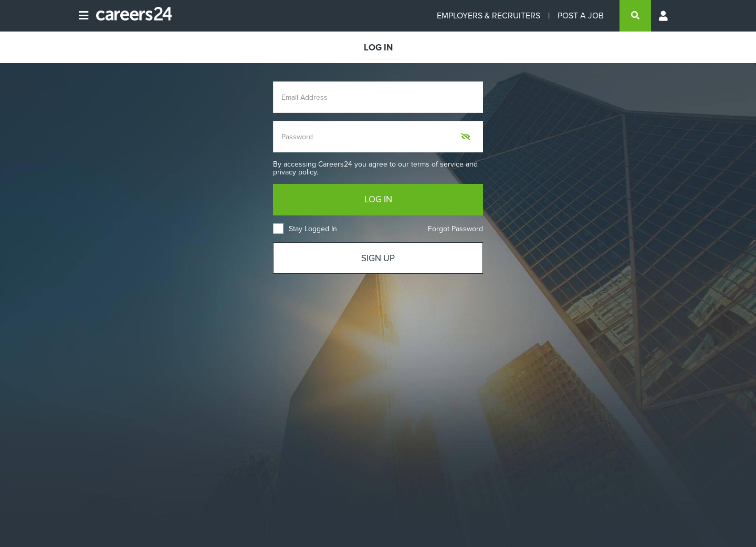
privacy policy (295, 172)
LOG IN (378, 199)
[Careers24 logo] (130, 16)
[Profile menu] (664, 16)
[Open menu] (83, 16)
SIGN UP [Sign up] (378, 258)
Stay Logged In (305, 229)
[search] (635, 16)
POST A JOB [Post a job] (581, 16)
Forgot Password (455, 229)
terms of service (437, 164)
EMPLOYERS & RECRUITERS (489, 16)
